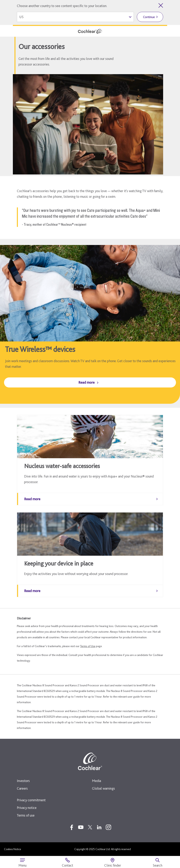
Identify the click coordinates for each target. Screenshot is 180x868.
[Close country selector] (161, 5)
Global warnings (103, 788)
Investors (23, 781)
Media (97, 781)
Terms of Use (88, 646)
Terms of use (26, 815)
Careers (22, 788)
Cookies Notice (13, 849)
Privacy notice (27, 808)
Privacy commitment (31, 800)
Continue (149, 17)
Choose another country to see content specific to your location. (62, 6)
